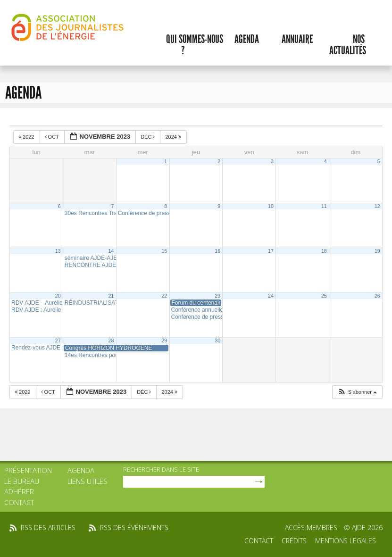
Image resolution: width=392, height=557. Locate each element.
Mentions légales (346, 541)
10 (271, 206)
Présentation (28, 470)
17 (271, 251)
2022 (27, 137)
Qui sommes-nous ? (195, 45)
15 (164, 251)
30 (217, 341)
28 (111, 341)
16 (217, 251)
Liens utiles (88, 481)
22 (164, 296)
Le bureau (22, 481)
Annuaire (297, 39)
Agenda (247, 39)
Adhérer (19, 491)
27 (58, 341)
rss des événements (134, 528)
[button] (357, 392)
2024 (174, 137)
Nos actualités (348, 45)
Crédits (294, 541)
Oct (53, 137)
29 (164, 341)
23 (217, 296)
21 (111, 296)
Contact (19, 502)
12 (377, 206)
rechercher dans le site (161, 469)
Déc (148, 137)
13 (58, 251)
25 (324, 296)
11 (324, 206)
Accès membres (311, 528)
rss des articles (48, 528)
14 (111, 251)
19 (377, 251)
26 (377, 296)
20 (58, 296)
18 (324, 251)
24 (271, 296)
